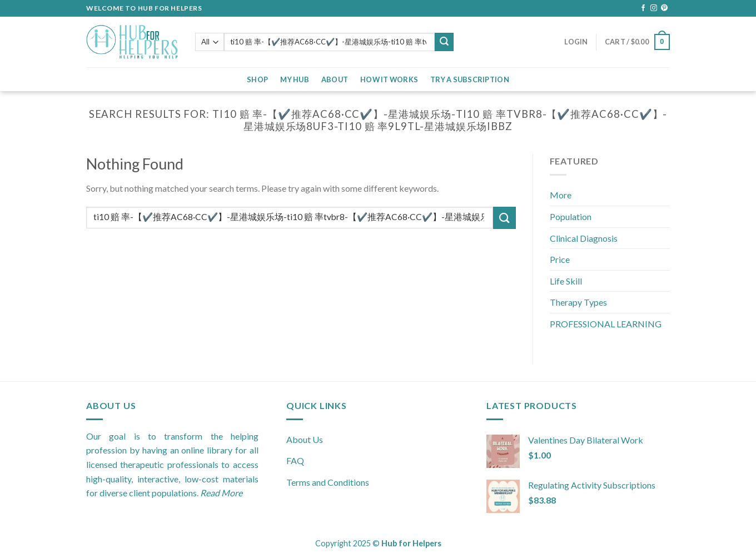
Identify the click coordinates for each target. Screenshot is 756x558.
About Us (305, 439)
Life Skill (566, 281)
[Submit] (504, 218)
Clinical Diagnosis (584, 238)
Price (560, 259)
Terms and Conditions (328, 482)
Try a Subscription (470, 79)
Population (571, 216)
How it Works (389, 79)
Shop (257, 79)
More (561, 195)
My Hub (295, 79)
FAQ (295, 460)
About (335, 79)
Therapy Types (578, 302)
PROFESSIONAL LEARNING (606, 324)
